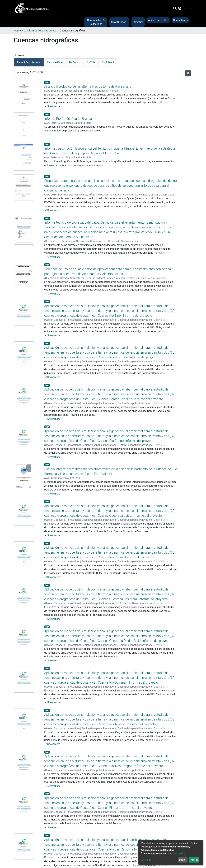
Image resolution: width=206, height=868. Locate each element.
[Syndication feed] (188, 73)
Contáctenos (180, 20)
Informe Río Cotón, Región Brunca (68, 119)
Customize (146, 860)
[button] (180, 9)
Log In (187, 8)
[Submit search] (175, 9)
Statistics (138, 22)
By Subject (108, 62)
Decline (183, 860)
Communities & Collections (96, 22)
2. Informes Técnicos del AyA (40, 31)
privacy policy (178, 853)
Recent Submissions (29, 62)
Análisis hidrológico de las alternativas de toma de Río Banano (88, 87)
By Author (75, 62)
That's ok (194, 860)
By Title (91, 62)
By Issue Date (55, 62)
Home (17, 31)
